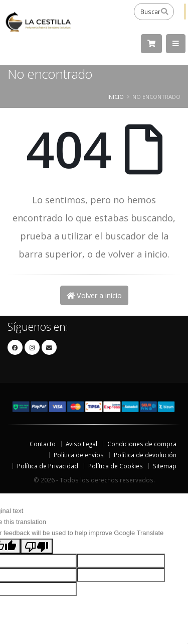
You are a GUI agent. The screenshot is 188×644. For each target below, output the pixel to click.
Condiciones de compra (142, 444)
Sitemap (165, 466)
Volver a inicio (94, 295)
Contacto (43, 444)
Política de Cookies (116, 466)
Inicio (116, 97)
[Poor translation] (37, 546)
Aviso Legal (81, 444)
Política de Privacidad (48, 466)
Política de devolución (145, 455)
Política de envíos (79, 455)
